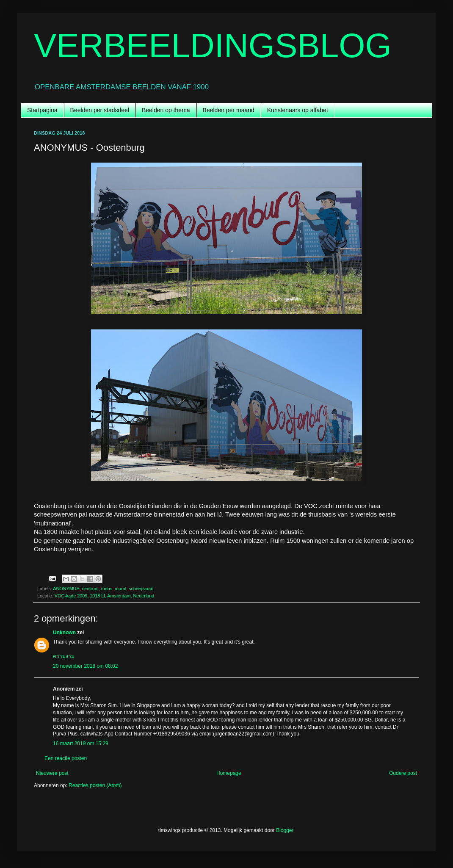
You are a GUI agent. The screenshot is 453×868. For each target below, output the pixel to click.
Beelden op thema (166, 110)
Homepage (229, 773)
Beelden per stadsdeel (100, 110)
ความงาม (64, 656)
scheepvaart (141, 589)
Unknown (64, 633)
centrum (90, 589)
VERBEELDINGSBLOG (213, 46)
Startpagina (42, 110)
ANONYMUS (66, 589)
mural (120, 589)
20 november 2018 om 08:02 (85, 666)
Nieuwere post (52, 773)
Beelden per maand (229, 110)
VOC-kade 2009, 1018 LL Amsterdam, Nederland (104, 596)
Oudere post (403, 773)
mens (107, 589)
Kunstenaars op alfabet (298, 110)
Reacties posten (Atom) (95, 785)
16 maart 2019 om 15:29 (81, 744)
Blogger (285, 830)
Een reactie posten (66, 758)
